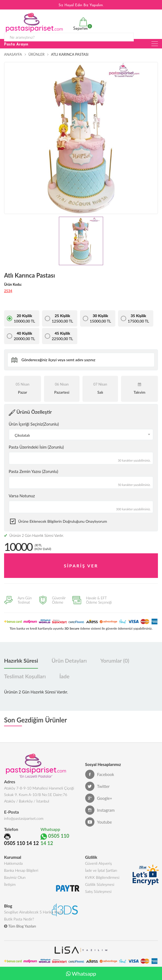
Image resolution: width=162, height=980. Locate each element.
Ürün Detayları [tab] (69, 661)
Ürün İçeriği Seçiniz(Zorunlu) (34, 424)
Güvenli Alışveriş (99, 863)
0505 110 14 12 (21, 843)
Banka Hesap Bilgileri (21, 870)
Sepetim (80, 24)
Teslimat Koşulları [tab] (25, 676)
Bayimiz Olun (15, 877)
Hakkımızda (13, 863)
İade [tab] (64, 676)
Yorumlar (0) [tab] (115, 661)
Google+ (99, 798)
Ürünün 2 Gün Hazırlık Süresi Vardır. (34, 535)
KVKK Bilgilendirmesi (102, 877)
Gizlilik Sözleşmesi (100, 884)
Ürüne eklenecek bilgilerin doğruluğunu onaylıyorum (63, 521)
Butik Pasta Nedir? (19, 919)
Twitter (98, 787)
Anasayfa (13, 54)
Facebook (100, 775)
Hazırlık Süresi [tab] (21, 661)
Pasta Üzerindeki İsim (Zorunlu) (36, 447)
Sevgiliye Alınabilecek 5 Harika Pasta (34, 912)
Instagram (100, 810)
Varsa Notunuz (22, 496)
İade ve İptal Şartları (101, 870)
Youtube (99, 822)
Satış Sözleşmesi (98, 891)
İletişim (10, 884)
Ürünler (36, 54)
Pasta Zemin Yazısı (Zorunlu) (33, 471)
